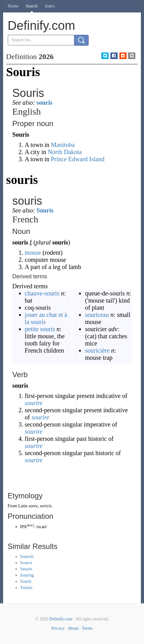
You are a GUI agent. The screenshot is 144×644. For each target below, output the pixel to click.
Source (26, 563)
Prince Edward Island (78, 159)
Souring (27, 575)
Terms (87, 628)
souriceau (97, 315)
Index (50, 6)
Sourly (26, 581)
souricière (97, 350)
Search (32, 6)
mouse (33, 253)
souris (44, 103)
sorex (33, 506)
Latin (23, 506)
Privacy (58, 628)
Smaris (26, 569)
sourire (34, 403)
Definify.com (61, 619)
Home (13, 6)
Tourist (26, 588)
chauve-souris (42, 293)
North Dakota (65, 152)
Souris (45, 210)
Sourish (27, 557)
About (73, 628)
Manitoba (63, 145)
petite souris (40, 329)
